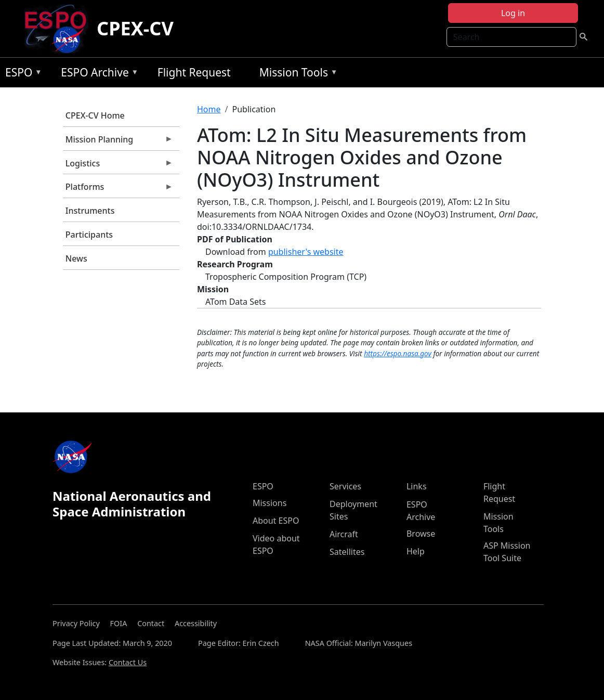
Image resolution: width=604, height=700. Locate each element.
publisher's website (306, 252)
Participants (89, 235)
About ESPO (276, 521)
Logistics (118, 166)
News (76, 258)
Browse (421, 534)
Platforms (118, 189)
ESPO (21, 74)
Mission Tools (296, 74)
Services (345, 486)
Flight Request (194, 72)
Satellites (347, 552)
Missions (270, 503)
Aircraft (344, 534)
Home (209, 109)
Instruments (90, 211)
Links (417, 486)
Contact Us (128, 662)
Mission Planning (118, 142)
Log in (513, 13)
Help (416, 551)
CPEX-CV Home (95, 115)
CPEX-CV (135, 28)
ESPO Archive (97, 74)
